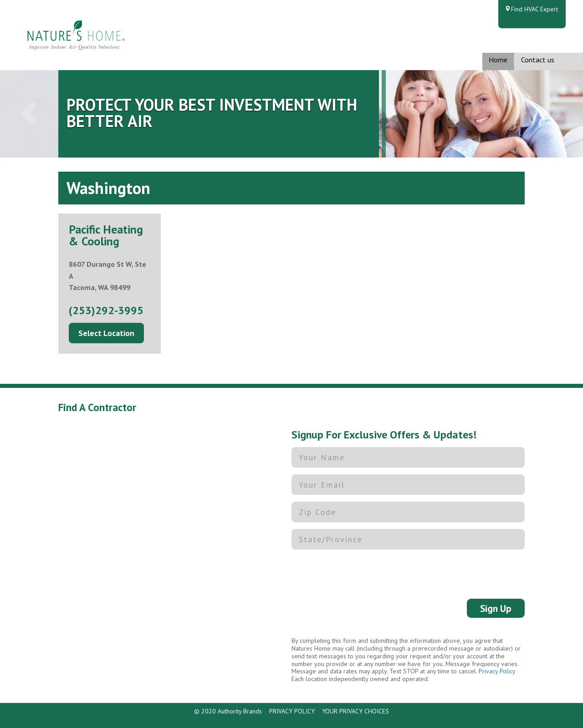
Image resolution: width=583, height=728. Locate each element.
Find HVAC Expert (534, 9)
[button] (29, 114)
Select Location (106, 333)
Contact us (538, 60)
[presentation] (361, 574)
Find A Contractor (97, 407)
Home (498, 60)
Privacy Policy (497, 671)
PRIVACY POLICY (292, 711)
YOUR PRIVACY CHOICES (355, 711)
